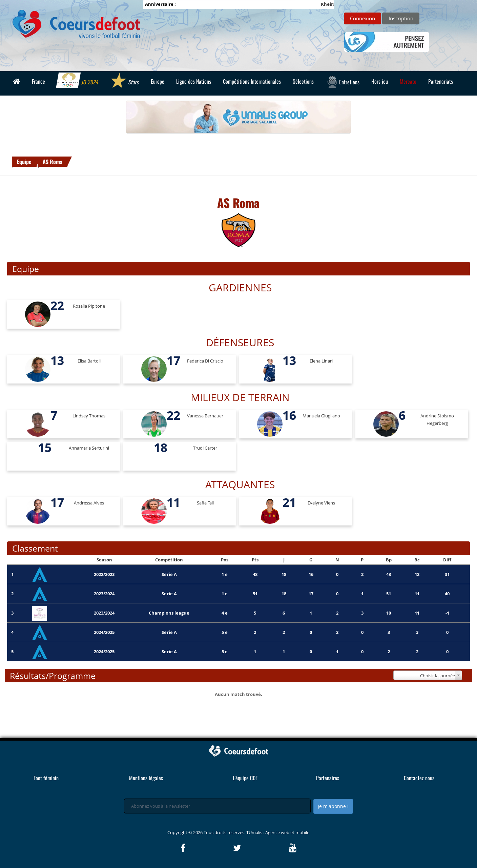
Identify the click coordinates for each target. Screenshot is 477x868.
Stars (125, 81)
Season (104, 560)
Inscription (401, 18)
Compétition (169, 560)
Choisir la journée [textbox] (438, 676)
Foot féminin (46, 778)
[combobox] (428, 675)
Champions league (169, 613)
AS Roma (53, 162)
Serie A (169, 574)
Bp (389, 560)
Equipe (24, 162)
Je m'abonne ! (333, 806)
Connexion (362, 18)
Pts (255, 560)
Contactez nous (419, 778)
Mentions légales (146, 778)
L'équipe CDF (245, 778)
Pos (225, 560)
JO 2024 (78, 81)
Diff (447, 560)
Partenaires (328, 778)
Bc (417, 560)
